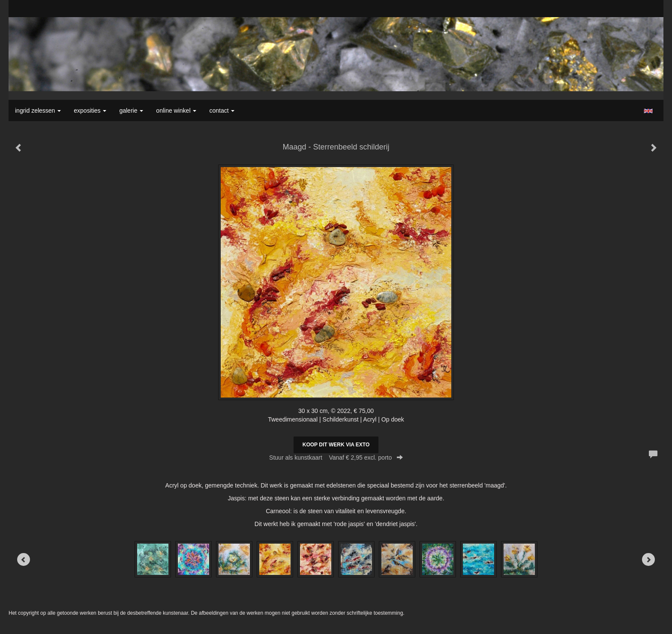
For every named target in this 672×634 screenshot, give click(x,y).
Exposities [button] (90, 111)
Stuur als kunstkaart (336, 458)
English (648, 111)
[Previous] (24, 559)
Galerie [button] (131, 111)
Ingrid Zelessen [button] (38, 111)
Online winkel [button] (176, 111)
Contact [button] (222, 111)
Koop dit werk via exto (336, 445)
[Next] (648, 559)
